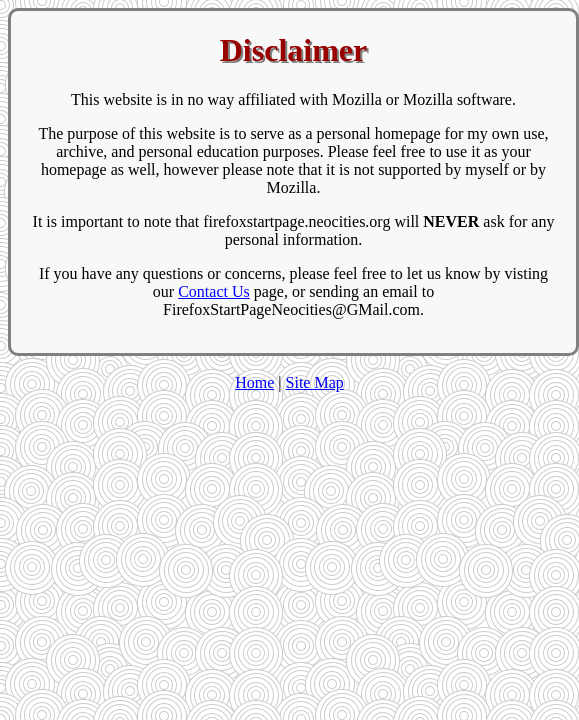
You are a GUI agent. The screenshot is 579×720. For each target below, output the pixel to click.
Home (254, 382)
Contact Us (214, 291)
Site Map (315, 382)
